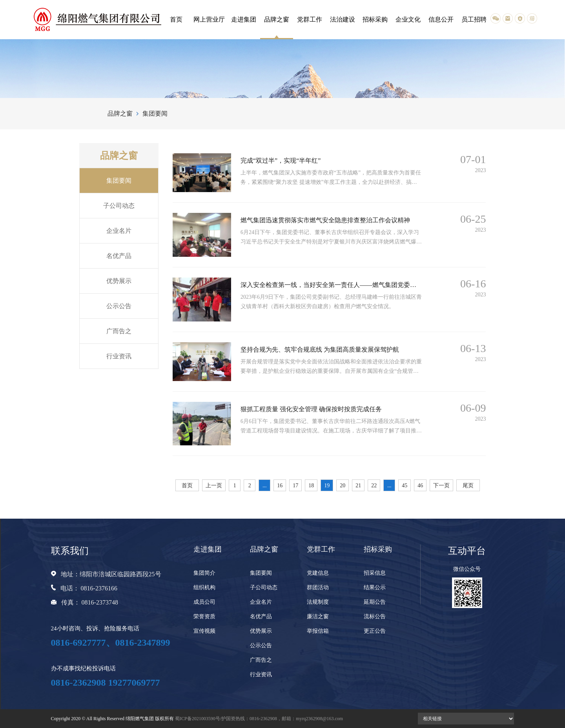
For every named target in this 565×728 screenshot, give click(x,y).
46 (420, 486)
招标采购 (375, 19)
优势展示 (119, 281)
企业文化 (408, 19)
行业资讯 (119, 356)
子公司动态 (119, 206)
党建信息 (318, 573)
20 (343, 486)
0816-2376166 (99, 588)
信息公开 (441, 19)
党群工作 (310, 19)
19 (327, 486)
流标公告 (375, 616)
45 (405, 486)
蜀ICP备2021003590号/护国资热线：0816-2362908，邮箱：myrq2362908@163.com (259, 719)
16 (280, 486)
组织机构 (204, 587)
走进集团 (244, 19)
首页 (176, 19)
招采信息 (375, 573)
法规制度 (318, 602)
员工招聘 (474, 19)
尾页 (468, 486)
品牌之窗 (277, 19)
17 (295, 486)
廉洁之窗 (318, 616)
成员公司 (204, 602)
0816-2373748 (100, 602)
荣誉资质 (204, 616)
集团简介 (204, 573)
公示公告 (119, 306)
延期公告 (375, 602)
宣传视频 (204, 631)
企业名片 (119, 231)
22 (374, 486)
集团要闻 (119, 181)
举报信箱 (318, 631)
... (265, 486)
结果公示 (375, 587)
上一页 (214, 486)
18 (311, 486)
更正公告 (375, 631)
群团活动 (318, 587)
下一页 (441, 486)
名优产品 (119, 256)
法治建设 (343, 19)
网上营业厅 (209, 19)
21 (358, 486)
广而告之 (119, 331)
